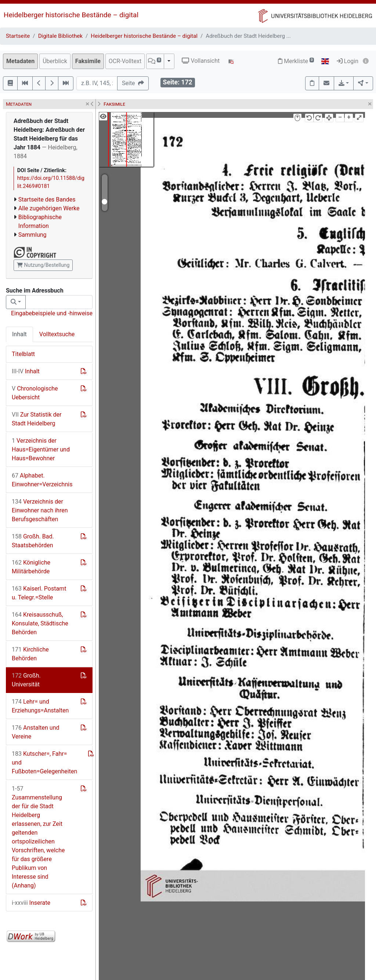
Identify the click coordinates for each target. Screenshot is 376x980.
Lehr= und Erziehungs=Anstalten (40, 706)
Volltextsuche (57, 334)
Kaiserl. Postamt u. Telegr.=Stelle (39, 593)
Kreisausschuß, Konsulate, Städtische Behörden (40, 623)
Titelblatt (23, 354)
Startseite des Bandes (47, 199)
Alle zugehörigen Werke (49, 208)
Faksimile (88, 61)
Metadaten (20, 61)
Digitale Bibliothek (60, 36)
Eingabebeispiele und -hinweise (52, 313)
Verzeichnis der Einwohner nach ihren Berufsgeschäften (40, 510)
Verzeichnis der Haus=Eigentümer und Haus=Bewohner (41, 449)
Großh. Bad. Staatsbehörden (33, 541)
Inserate (31, 903)
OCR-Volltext (125, 61)
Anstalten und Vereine (36, 732)
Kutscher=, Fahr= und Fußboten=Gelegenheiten (44, 763)
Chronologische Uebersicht (35, 393)
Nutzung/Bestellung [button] (43, 265)
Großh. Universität (26, 680)
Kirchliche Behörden (30, 654)
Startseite (18, 36)
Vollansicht (201, 61)
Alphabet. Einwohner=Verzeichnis (42, 480)
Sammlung (32, 235)
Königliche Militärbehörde (31, 567)
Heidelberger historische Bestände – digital (71, 15)
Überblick (55, 61)
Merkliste (296, 61)
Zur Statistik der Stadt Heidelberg (37, 419)
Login (348, 61)
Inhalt (19, 334)
